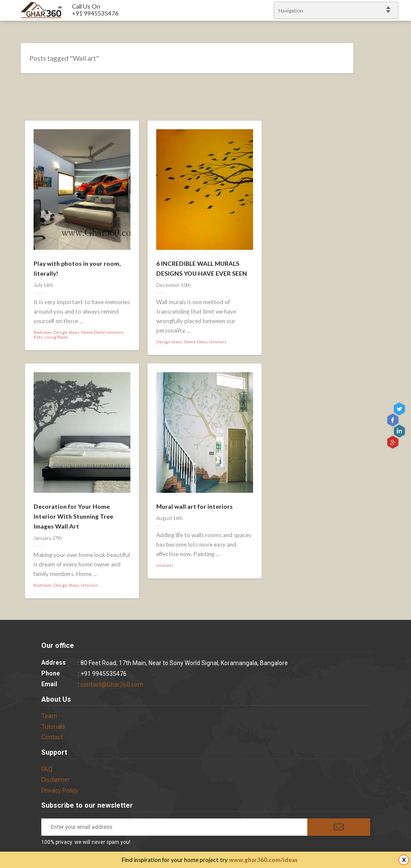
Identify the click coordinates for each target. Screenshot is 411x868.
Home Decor (93, 332)
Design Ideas (66, 332)
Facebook (394, 420)
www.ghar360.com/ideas (263, 860)
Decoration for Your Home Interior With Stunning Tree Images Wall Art (73, 516)
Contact (52, 737)
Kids (38, 337)
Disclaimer (56, 780)
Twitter (400, 409)
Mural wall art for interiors (195, 506)
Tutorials (53, 727)
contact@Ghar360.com (112, 684)
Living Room (56, 337)
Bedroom (43, 332)
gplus (394, 442)
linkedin (400, 431)
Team (49, 716)
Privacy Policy (60, 790)
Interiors (115, 332)
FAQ (47, 769)
